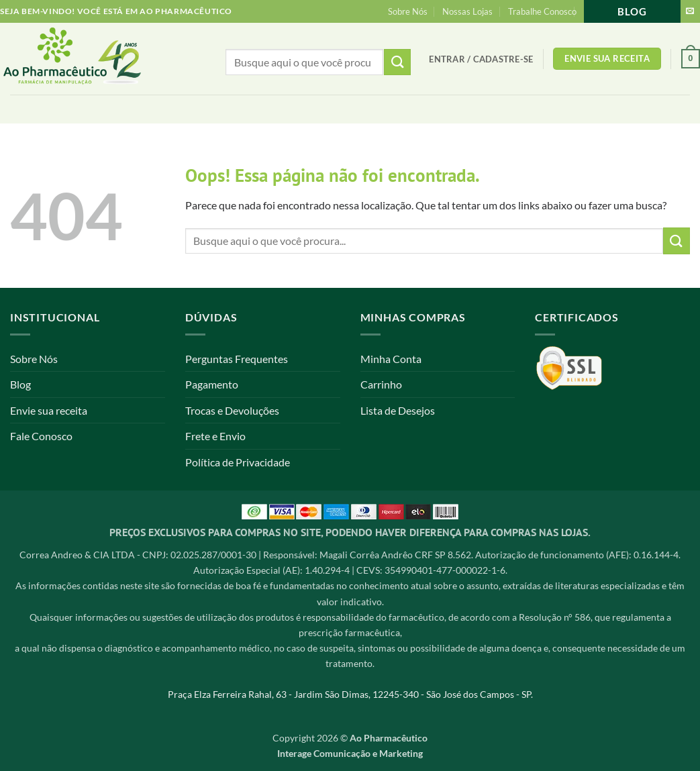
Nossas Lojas (467, 11)
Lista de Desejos (398, 410)
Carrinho (381, 384)
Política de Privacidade (238, 462)
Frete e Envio (215, 436)
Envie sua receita (49, 410)
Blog (632, 11)
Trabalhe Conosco (542, 11)
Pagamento (212, 384)
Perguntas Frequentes (237, 359)
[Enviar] (677, 241)
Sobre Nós (408, 11)
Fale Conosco (41, 436)
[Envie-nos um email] (690, 11)
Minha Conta (391, 359)
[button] (481, 59)
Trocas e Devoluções (232, 410)
